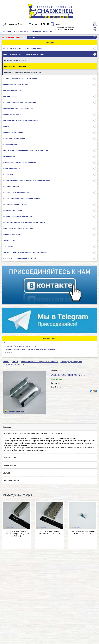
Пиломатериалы (10, 174)
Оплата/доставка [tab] (10, 457)
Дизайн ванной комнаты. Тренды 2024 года (20, 346)
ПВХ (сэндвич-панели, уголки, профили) (20, 162)
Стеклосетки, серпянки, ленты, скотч (18, 228)
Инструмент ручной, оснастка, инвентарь (20, 102)
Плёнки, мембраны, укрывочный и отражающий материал (27, 180)
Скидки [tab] (6, 473)
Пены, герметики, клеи (12, 168)
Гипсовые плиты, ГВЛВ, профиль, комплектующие (24, 54)
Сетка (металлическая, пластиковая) (18, 216)
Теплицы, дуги (9, 240)
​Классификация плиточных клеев (16, 343)
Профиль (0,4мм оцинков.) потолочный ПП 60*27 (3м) (50, 532)
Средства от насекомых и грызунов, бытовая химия (24, 222)
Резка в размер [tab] (9, 465)
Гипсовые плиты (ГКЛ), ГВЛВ (15, 60)
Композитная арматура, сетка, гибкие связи (21, 120)
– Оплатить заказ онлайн (64, 29)
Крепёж (6, 126)
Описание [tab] (7, 427)
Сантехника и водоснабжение (15, 204)
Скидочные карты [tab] (10, 480)
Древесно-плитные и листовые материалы (20, 78)
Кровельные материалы (13, 132)
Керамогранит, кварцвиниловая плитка (19, 108)
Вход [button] (58, 24)
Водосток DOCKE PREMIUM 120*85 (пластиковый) (23, 48)
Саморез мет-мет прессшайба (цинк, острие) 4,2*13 (83, 532)
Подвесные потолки (11, 186)
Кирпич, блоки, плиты (12, 114)
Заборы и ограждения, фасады (16, 84)
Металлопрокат (9, 156)
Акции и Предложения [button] (12, 37)
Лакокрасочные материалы (14, 138)
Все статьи (8, 353)
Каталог (15, 362)
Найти (95, 37)
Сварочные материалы (13, 210)
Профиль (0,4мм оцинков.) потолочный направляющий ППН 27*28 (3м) (17, 534)
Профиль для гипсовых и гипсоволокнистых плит (23, 72)
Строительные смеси (12, 234)
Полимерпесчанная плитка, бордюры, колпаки (22, 198)
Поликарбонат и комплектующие (16, 192)
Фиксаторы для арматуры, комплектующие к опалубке (25, 252)
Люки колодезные (10, 144)
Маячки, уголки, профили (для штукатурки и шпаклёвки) (26, 150)
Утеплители (8, 246)
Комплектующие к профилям (15, 66)
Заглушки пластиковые (13, 90)
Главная (6, 362)
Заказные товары (10, 96)
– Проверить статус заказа (65, 27)
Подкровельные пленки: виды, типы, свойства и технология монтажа (29, 349)
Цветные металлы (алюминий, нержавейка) (21, 258)
